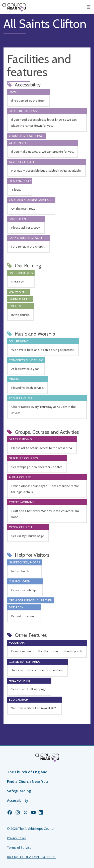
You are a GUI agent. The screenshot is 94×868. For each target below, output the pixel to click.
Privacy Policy (17, 838)
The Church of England (27, 772)
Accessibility (18, 800)
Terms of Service (19, 848)
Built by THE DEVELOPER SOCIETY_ (31, 857)
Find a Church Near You (27, 781)
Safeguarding (19, 791)
